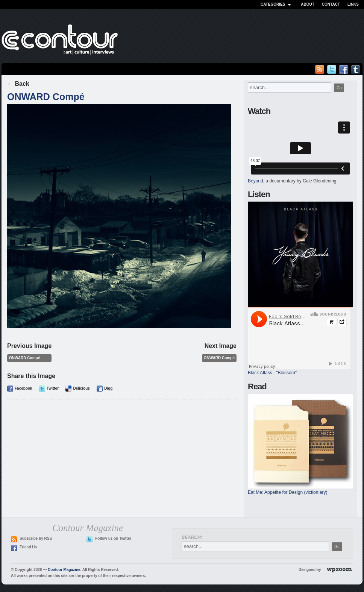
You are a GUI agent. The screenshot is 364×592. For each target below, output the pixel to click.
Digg (108, 388)
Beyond (256, 181)
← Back (18, 84)
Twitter (53, 388)
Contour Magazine (64, 570)
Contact (331, 4)
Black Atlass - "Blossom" (272, 373)
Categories (277, 4)
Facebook (24, 388)
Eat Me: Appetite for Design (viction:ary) (287, 492)
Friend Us (28, 547)
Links (353, 4)
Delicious (81, 388)
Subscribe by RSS (36, 538)
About (308, 4)
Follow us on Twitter (113, 538)
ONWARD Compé (46, 97)
